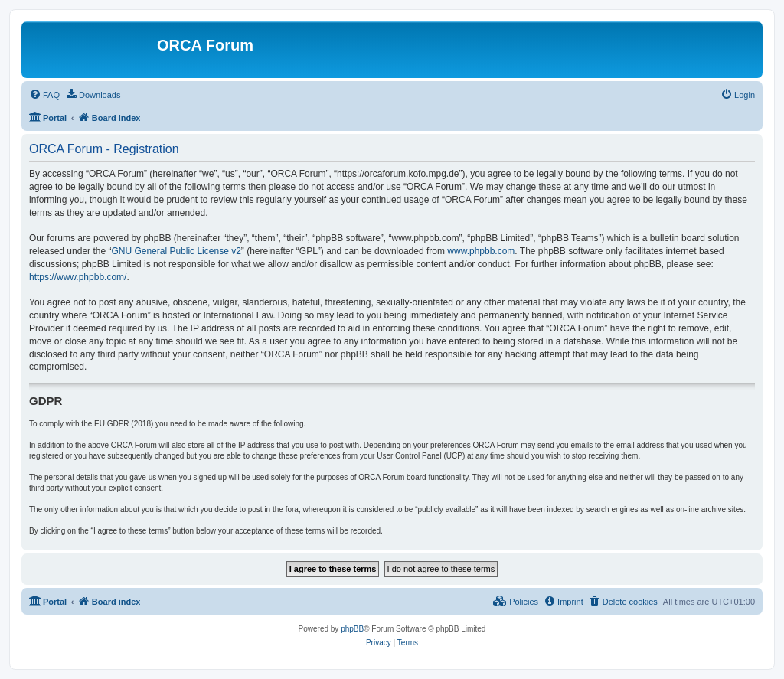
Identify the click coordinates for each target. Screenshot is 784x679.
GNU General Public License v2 (176, 251)
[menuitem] (44, 95)
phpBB (352, 629)
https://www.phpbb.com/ (78, 277)
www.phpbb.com (481, 251)
